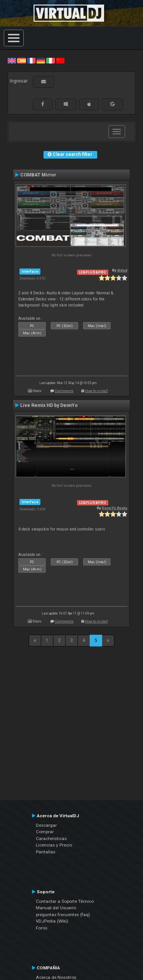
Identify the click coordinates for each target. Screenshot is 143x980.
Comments (64, 391)
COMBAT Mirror (38, 175)
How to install (96, 391)
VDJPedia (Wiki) (52, 921)
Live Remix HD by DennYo (49, 405)
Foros (42, 928)
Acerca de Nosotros (56, 977)
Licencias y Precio (54, 845)
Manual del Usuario (56, 908)
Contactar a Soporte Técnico (65, 901)
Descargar (46, 825)
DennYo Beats (115, 508)
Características (51, 839)
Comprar (45, 832)
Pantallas (46, 852)
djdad (122, 270)
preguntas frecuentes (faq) (63, 915)
